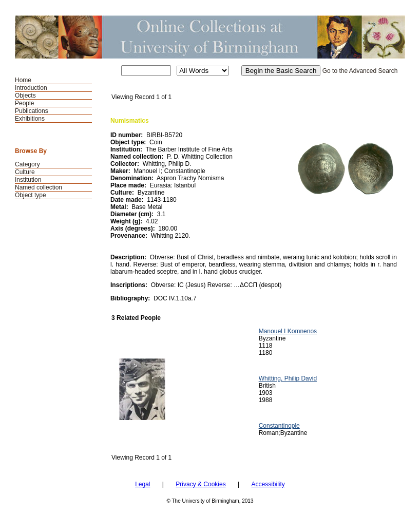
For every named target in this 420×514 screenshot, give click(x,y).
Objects (25, 96)
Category (27, 164)
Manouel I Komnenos (288, 331)
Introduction (31, 88)
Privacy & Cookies (201, 484)
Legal (142, 484)
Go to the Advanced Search (360, 71)
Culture (25, 172)
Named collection (39, 187)
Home (23, 80)
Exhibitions (30, 119)
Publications (32, 111)
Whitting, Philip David (288, 378)
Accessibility (268, 484)
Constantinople (279, 426)
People (24, 103)
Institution (28, 180)
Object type (31, 195)
